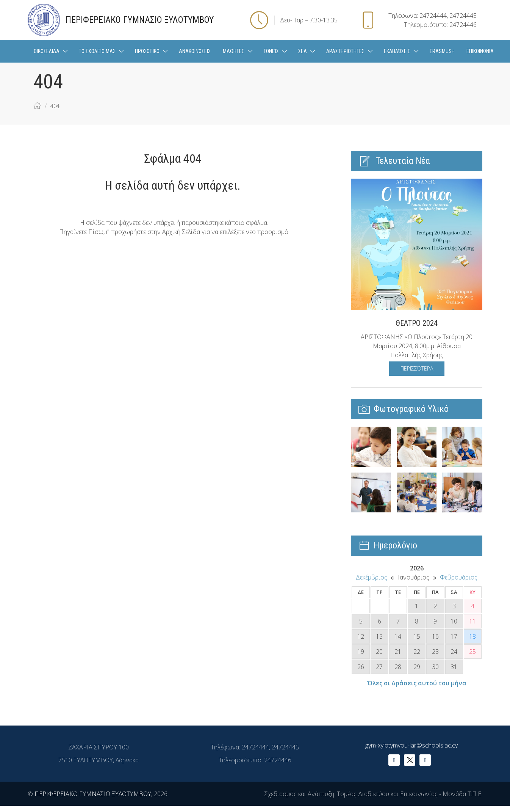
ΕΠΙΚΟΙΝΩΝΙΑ (480, 51)
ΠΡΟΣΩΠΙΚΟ (147, 51)
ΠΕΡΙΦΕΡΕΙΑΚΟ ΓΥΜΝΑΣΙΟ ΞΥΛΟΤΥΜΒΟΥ (93, 794)
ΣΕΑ (303, 51)
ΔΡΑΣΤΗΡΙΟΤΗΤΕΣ (345, 51)
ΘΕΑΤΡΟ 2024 (417, 323)
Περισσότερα (417, 368)
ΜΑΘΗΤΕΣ (234, 51)
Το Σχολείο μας (97, 51)
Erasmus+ (442, 51)
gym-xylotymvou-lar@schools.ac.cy (411, 745)
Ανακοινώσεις (195, 51)
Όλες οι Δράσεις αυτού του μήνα (417, 683)
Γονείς (271, 51)
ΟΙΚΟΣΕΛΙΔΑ (47, 51)
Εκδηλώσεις (397, 51)
